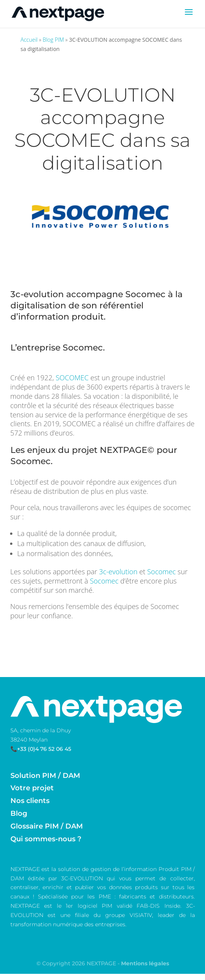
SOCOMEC (72, 378)
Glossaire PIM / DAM (47, 826)
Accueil (29, 40)
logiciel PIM (95, 906)
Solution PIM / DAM (45, 776)
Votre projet (32, 788)
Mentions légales (145, 963)
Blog (19, 813)
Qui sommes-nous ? (46, 839)
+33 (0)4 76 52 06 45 (44, 749)
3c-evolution (37, 294)
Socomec (145, 294)
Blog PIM (53, 40)
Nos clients (30, 801)
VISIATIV (141, 915)
